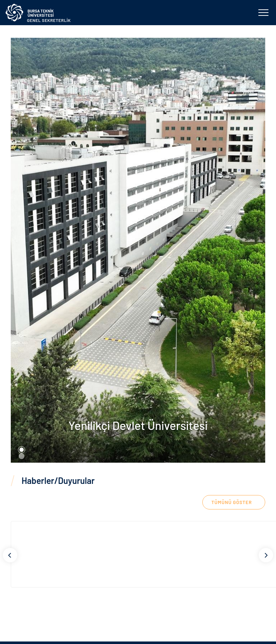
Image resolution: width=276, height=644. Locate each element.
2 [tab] (22, 456)
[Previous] (10, 555)
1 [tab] (22, 450)
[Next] (266, 555)
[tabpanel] (138, 250)
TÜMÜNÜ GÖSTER (232, 502)
